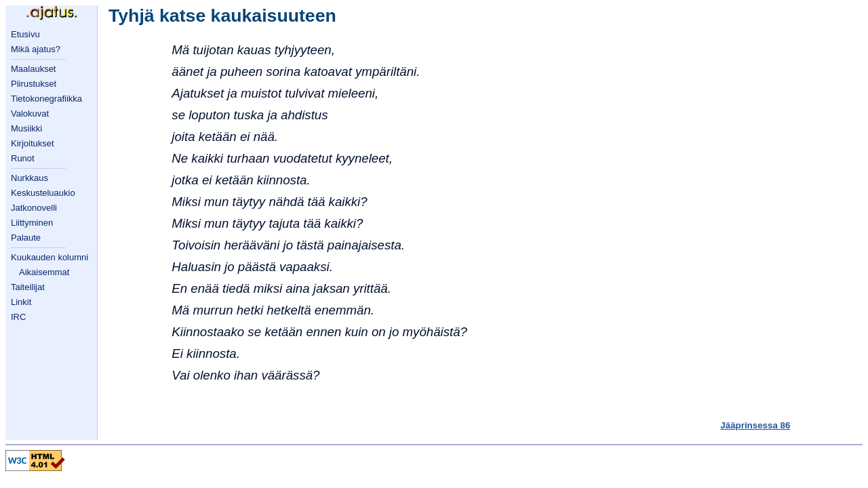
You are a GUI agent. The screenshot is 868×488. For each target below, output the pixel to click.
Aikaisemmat (44, 272)
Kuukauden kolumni (50, 257)
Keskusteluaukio (43, 193)
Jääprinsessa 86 (755, 425)
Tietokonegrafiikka (46, 99)
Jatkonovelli (34, 208)
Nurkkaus (29, 178)
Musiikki (26, 128)
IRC (18, 317)
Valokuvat (30, 114)
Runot (23, 158)
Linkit (21, 302)
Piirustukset (34, 84)
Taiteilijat (28, 287)
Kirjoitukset (33, 143)
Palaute (26, 238)
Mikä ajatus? (36, 49)
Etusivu (25, 34)
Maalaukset (33, 69)
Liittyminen (32, 223)
